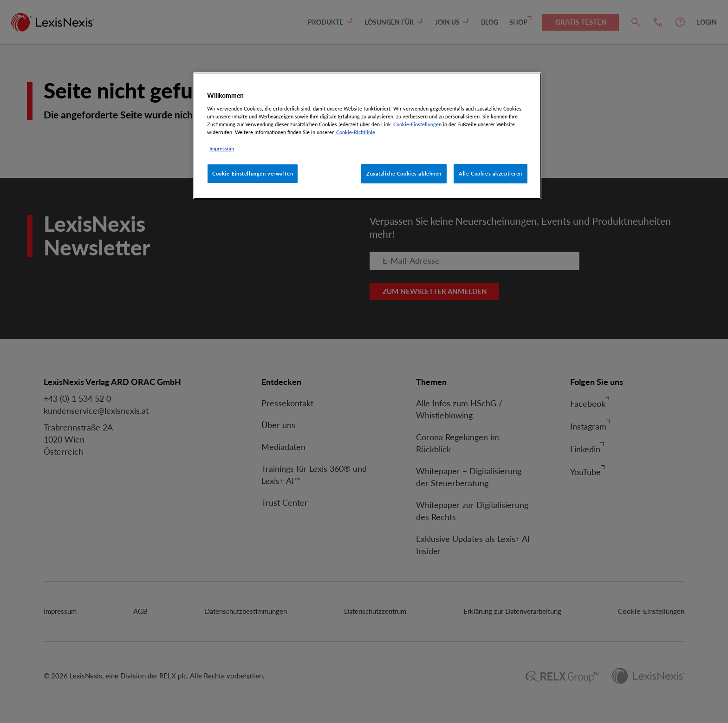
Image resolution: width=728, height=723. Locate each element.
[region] (367, 136)
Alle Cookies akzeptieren (491, 173)
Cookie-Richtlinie (356, 132)
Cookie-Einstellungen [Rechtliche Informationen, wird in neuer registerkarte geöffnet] (417, 124)
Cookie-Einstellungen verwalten (253, 173)
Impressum (222, 148)
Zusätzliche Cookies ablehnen (404, 173)
